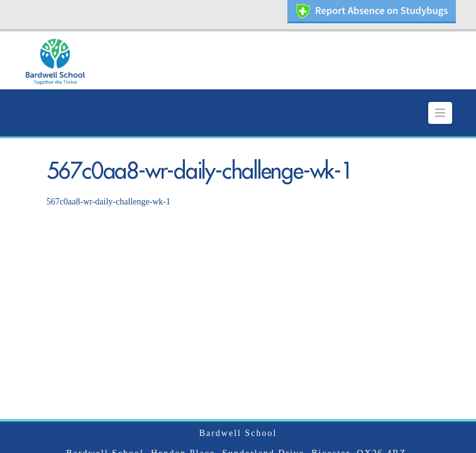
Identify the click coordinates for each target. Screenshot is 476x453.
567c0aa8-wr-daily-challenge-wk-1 (108, 186)
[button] (440, 98)
